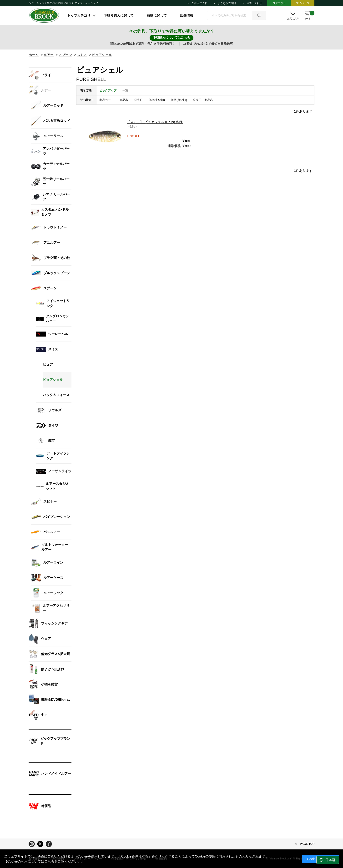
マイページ (303, 3)
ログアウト (279, 3)
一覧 (125, 90)
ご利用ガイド (199, 3)
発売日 (138, 100)
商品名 (124, 100)
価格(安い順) (157, 100)
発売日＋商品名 (203, 100)
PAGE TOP (307, 844)
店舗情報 (187, 15)
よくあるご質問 (227, 3)
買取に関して (157, 15)
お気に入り (293, 18)
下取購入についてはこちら (171, 37)
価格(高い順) (179, 100)
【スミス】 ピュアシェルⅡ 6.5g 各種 (155, 122)
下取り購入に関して (119, 15)
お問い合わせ (254, 3)
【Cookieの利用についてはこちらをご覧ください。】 (44, 861)
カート (309, 15)
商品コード (106, 100)
